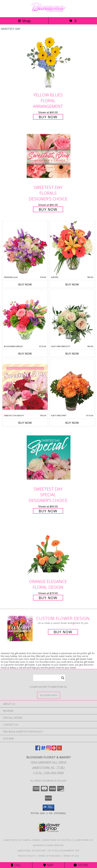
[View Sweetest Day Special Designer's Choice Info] (49, 457)
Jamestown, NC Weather (32, 851)
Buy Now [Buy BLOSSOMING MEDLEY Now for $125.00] (25, 354)
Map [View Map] (48, 865)
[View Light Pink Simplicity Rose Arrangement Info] (72, 318)
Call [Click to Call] (16, 865)
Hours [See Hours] (81, 865)
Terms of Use (71, 856)
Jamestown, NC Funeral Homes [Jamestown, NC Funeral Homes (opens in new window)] (22, 840)
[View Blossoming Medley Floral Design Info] (25, 317)
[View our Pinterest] (54, 749)
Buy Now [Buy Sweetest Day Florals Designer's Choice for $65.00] (48, 209)
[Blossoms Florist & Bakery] (49, 13)
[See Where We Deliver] (49, 695)
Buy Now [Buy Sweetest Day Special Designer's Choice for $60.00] (48, 511)
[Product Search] (49, 678)
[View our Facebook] (38, 749)
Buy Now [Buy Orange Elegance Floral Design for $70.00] (48, 598)
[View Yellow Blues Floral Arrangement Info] (49, 63)
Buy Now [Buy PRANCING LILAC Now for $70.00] (25, 284)
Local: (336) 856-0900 (49, 773)
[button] (48, 808)
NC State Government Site (64, 851)
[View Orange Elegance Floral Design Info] (49, 550)
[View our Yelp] (59, 749)
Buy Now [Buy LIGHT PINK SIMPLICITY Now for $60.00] (72, 354)
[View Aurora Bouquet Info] (72, 248)
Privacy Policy (27, 856)
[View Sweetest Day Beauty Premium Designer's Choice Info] (25, 387)
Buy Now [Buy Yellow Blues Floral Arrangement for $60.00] (48, 117)
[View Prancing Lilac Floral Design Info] (25, 248)
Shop (24, 21)
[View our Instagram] (49, 749)
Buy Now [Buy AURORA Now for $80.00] (72, 284)
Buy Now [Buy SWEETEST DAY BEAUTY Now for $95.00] (25, 423)
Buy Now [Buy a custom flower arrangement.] (63, 632)
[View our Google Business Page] (43, 749)
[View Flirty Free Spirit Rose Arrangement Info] (72, 387)
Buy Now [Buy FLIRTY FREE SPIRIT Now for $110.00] (72, 423)
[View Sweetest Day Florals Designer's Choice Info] (49, 156)
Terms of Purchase (49, 856)
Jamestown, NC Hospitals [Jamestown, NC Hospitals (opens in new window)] (58, 840)
